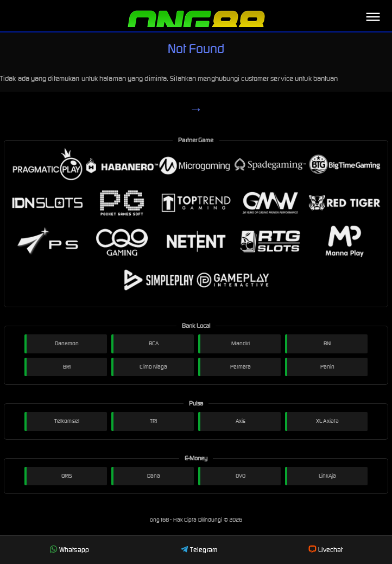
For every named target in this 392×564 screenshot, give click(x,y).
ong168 (160, 520)
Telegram (199, 550)
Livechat (325, 550)
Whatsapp (69, 550)
